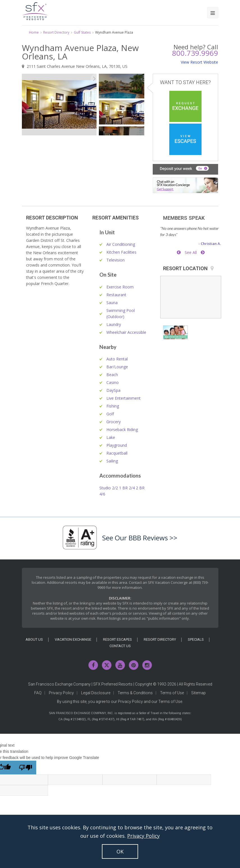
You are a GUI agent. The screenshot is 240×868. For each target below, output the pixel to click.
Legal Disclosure (96, 693)
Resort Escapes (117, 639)
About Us (34, 639)
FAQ (38, 693)
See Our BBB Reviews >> (140, 538)
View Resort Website (199, 62)
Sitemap (198, 693)
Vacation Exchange (73, 639)
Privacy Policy (61, 693)
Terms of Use (172, 693)
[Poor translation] (26, 767)
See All (191, 252)
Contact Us (120, 646)
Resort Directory (56, 32)
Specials (196, 639)
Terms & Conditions (135, 693)
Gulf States (82, 32)
